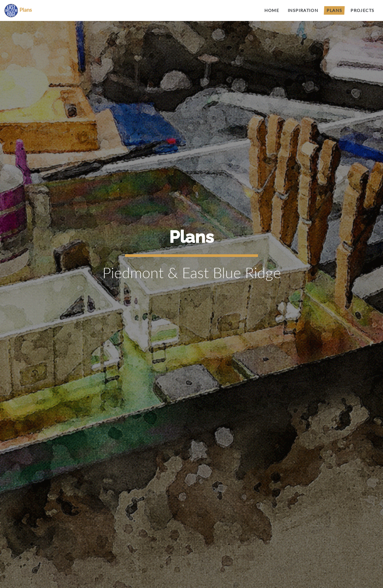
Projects (363, 10)
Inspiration (303, 10)
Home (272, 10)
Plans (334, 10)
